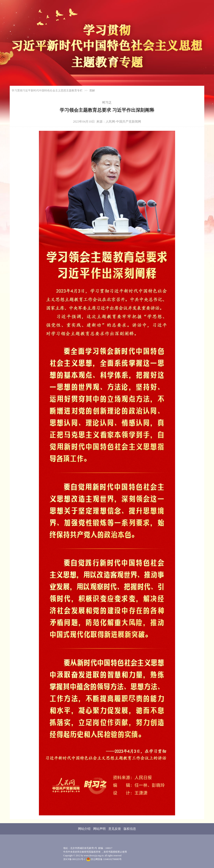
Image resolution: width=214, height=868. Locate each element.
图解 (92, 91)
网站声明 (99, 829)
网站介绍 (84, 829)
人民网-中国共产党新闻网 (123, 122)
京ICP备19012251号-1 (74, 859)
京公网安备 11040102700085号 (104, 859)
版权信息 (130, 829)
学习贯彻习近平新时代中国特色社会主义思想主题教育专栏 (47, 91)
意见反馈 (115, 829)
